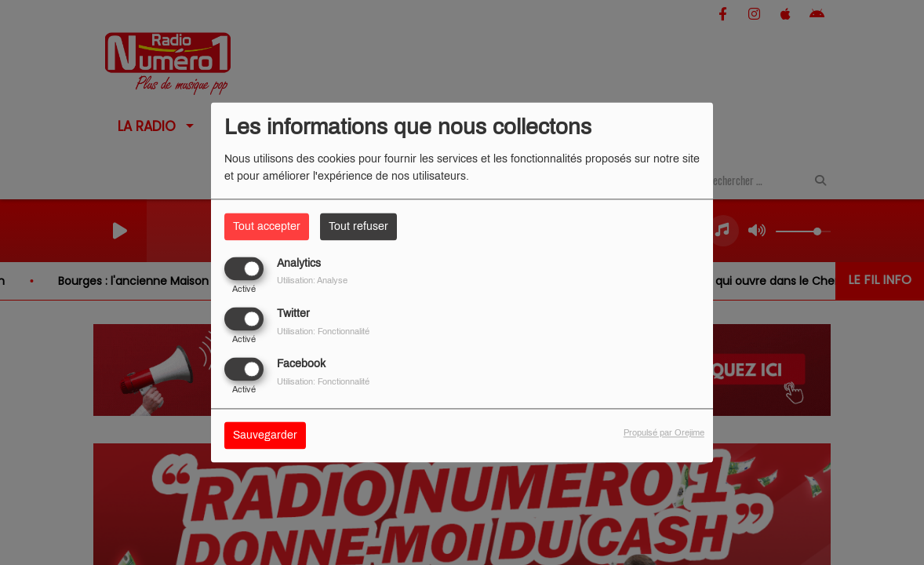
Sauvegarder (265, 436)
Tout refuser (358, 226)
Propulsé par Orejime (664, 433)
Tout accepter (267, 226)
